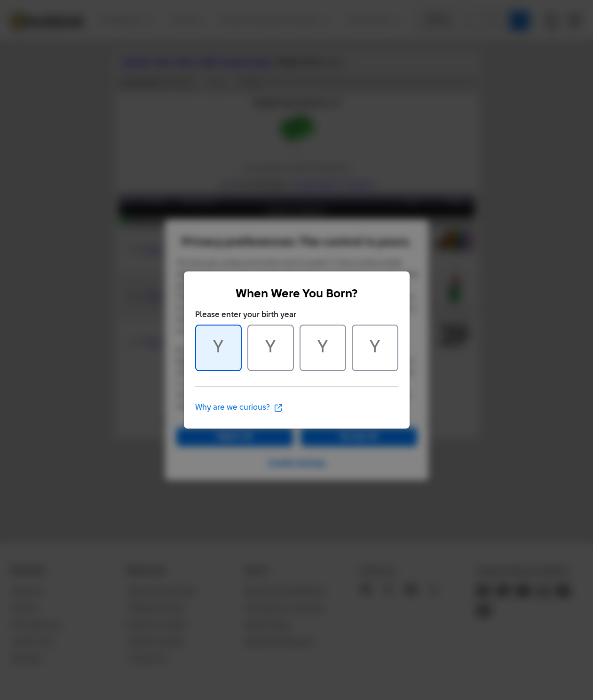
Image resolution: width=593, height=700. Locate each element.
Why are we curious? (239, 408)
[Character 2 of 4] (271, 348)
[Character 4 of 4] (375, 348)
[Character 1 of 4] (218, 348)
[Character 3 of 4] (323, 348)
